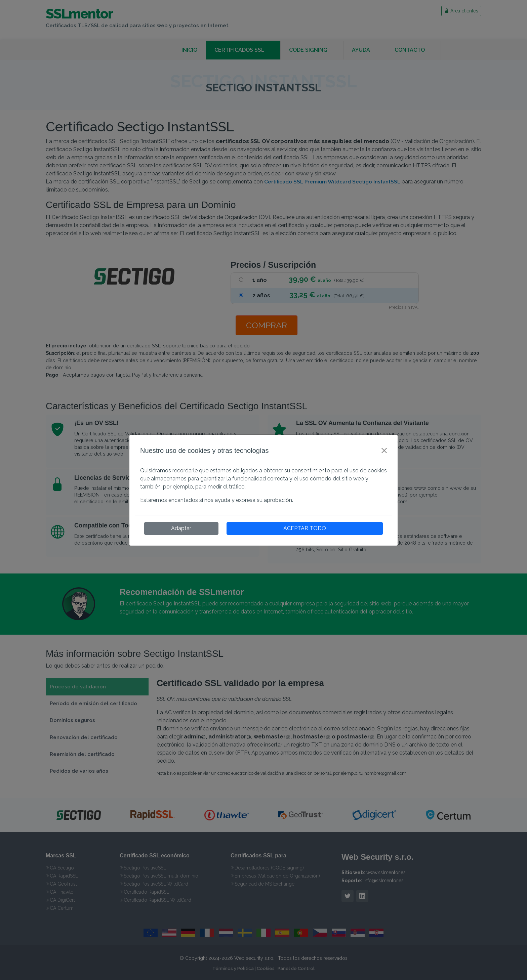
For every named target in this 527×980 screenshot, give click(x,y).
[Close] (384, 451)
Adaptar (181, 528)
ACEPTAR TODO (305, 528)
